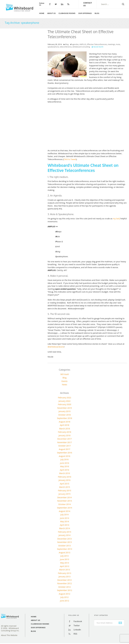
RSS (68, 4)
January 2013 (65, 576)
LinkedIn (62, 4)
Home (42, 13)
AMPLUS (83, 44)
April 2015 (65, 484)
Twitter (56, 4)
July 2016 (65, 459)
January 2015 (65, 494)
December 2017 (65, 439)
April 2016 (65, 470)
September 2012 (64, 590)
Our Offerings (85, 13)
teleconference (66, 47)
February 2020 (65, 404)
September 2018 (64, 418)
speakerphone (53, 47)
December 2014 (65, 497)
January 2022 (65, 401)
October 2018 (64, 415)
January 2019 (65, 411)
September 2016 (64, 453)
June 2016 (64, 463)
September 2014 (64, 508)
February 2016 (65, 477)
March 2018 (65, 429)
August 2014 (65, 511)
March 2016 (65, 473)
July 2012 (65, 597)
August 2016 (65, 456)
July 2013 (65, 556)
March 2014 (65, 528)
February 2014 (65, 532)
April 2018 (65, 425)
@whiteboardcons (56, 347)
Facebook (50, 4)
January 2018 (65, 435)
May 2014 (64, 521)
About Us (51, 13)
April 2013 (65, 566)
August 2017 (65, 449)
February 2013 (65, 573)
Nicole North (98, 47)
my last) (116, 218)
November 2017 (64, 442)
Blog (97, 13)
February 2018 (65, 432)
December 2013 (65, 539)
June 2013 (64, 559)
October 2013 (64, 546)
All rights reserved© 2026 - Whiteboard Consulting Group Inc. (10, 628)
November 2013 (64, 542)
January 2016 (65, 480)
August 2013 (65, 552)
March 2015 (65, 487)
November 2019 (64, 408)
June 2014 (64, 518)
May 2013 (64, 563)
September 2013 (64, 549)
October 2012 (64, 587)
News (65, 384)
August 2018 (65, 422)
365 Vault (64, 374)
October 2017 (64, 446)
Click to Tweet (70, 159)
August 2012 (65, 594)
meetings (111, 44)
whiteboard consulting (81, 47)
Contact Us (88, 4)
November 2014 (64, 501)
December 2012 (65, 580)
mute (118, 44)
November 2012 (64, 583)
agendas (75, 44)
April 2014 (65, 525)
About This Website (9, 635)
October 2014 (64, 504)
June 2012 (64, 601)
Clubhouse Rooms (67, 13)
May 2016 (64, 466)
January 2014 (65, 535)
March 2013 (65, 570)
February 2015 (65, 490)
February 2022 (65, 397)
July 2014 (65, 514)
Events (64, 381)
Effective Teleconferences (97, 44)
